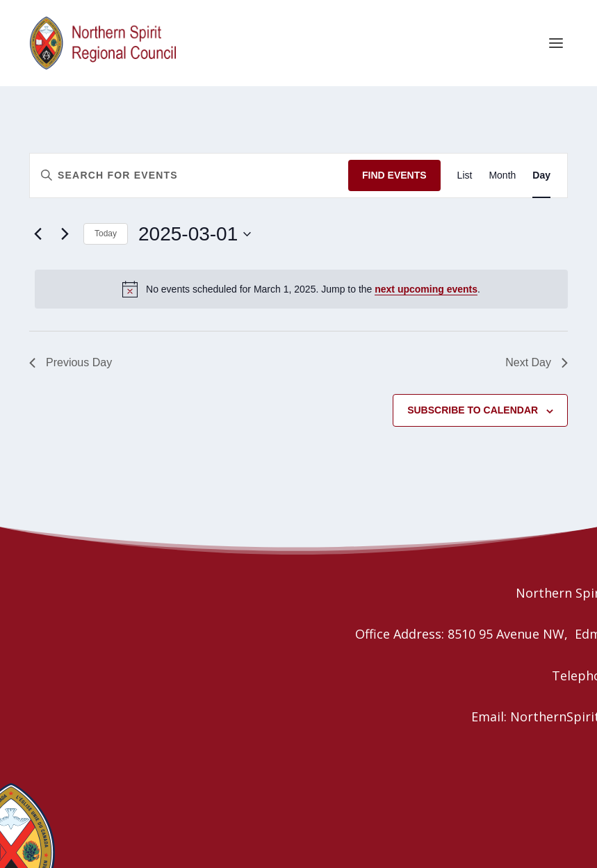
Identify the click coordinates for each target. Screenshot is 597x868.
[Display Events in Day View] (541, 175)
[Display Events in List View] (465, 175)
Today (106, 234)
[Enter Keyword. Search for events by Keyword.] (189, 175)
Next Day (537, 362)
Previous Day (71, 362)
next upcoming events (426, 289)
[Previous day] (38, 234)
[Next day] (65, 234)
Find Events (394, 175)
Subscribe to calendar (473, 410)
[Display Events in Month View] (502, 175)
